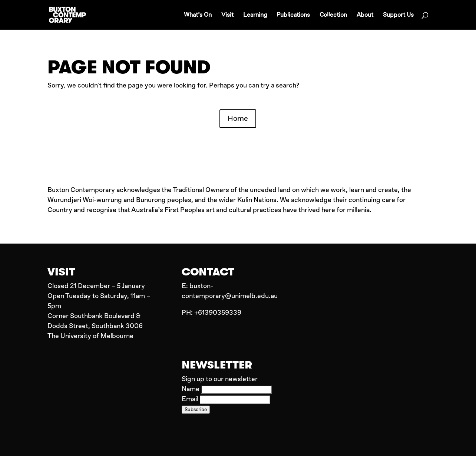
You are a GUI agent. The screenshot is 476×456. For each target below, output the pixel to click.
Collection (333, 15)
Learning (255, 15)
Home (238, 118)
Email (191, 399)
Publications (293, 15)
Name (191, 389)
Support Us (398, 15)
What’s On (198, 15)
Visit (227, 15)
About (365, 15)
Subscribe (196, 410)
